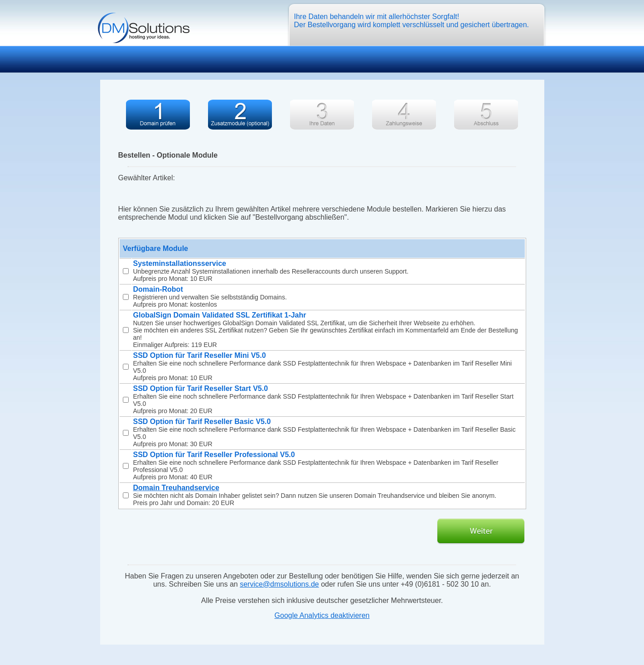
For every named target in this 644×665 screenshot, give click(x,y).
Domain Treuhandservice (176, 488)
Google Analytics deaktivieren (322, 615)
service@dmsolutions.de (279, 584)
